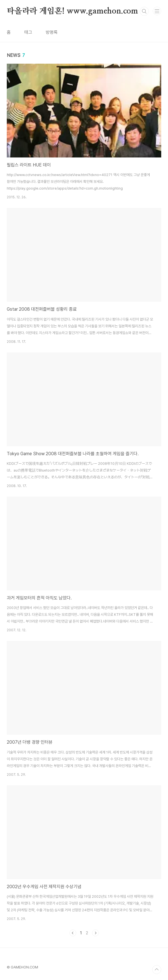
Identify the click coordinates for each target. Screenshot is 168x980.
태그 (28, 32)
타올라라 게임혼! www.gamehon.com (72, 11)
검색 (144, 11)
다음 (95, 933)
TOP (157, 970)
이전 (73, 933)
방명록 (52, 32)
